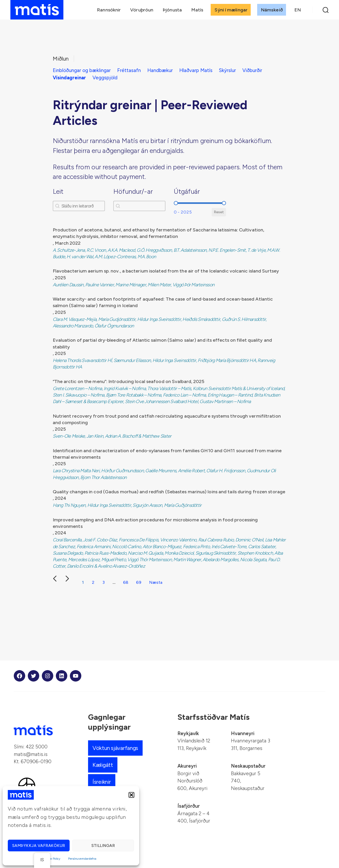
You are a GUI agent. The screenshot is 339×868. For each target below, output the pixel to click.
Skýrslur (227, 70)
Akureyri (187, 766)
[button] (131, 795)
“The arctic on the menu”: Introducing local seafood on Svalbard (122, 381)
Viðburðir (252, 70)
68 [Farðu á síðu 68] (126, 582)
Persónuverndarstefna (82, 859)
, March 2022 (67, 243)
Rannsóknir (109, 10)
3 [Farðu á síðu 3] (104, 582)
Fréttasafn (129, 70)
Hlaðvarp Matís (196, 70)
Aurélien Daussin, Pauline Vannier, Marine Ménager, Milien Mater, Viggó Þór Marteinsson (134, 285)
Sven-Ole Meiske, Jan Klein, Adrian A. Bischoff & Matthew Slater (112, 436)
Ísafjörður (189, 806)
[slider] (176, 203)
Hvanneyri (243, 733)
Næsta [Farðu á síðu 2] (156, 582)
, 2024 (59, 498)
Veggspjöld (105, 78)
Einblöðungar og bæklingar (82, 70)
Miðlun (61, 59)
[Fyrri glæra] (55, 579)
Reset (219, 212)
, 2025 (59, 278)
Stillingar (103, 846)
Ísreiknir (102, 782)
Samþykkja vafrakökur (39, 846)
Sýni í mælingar (231, 10)
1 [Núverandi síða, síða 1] (83, 582)
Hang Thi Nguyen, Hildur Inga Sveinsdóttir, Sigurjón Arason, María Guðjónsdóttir (127, 505)
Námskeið (272, 10)
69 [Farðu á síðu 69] (139, 582)
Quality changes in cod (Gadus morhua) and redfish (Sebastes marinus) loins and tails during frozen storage (169, 492)
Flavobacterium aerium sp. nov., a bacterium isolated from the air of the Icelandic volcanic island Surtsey (166, 271)
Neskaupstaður (248, 766)
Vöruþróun (142, 10)
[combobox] (139, 206)
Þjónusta (172, 10)
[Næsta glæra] (67, 579)
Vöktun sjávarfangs (115, 748)
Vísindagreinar (69, 78)
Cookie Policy (52, 859)
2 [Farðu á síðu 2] (93, 582)
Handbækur (160, 70)
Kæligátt (103, 765)
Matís (197, 10)
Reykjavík (188, 733)
